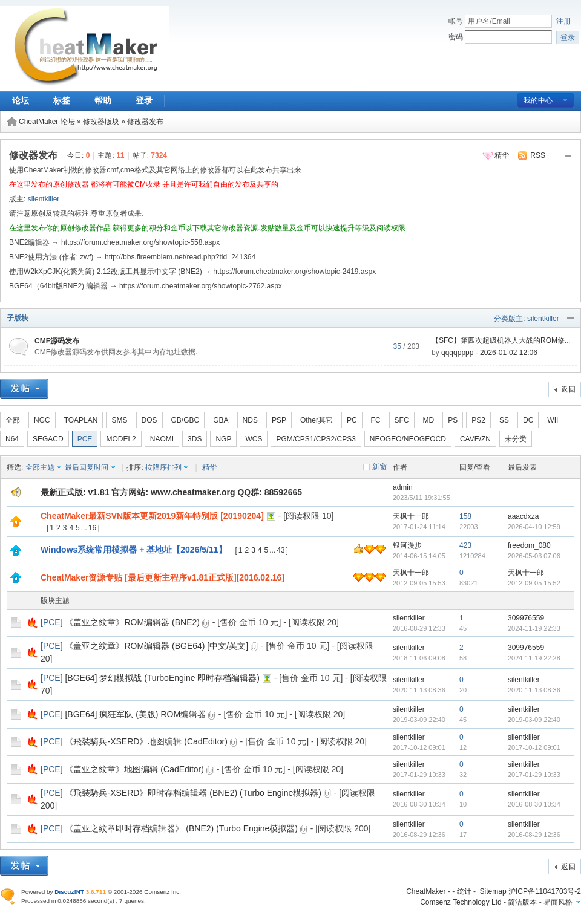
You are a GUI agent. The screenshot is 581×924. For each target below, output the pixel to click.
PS (453, 420)
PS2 (478, 420)
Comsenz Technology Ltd (461, 902)
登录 (144, 100)
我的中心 (538, 100)
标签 (62, 100)
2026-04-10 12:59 (534, 527)
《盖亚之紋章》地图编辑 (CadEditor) (134, 769)
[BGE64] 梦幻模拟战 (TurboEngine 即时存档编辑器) (162, 678)
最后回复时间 (87, 467)
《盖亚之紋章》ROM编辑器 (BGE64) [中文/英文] (156, 646)
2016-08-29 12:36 (534, 835)
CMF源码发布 (57, 341)
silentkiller (44, 199)
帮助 (103, 100)
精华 (502, 155)
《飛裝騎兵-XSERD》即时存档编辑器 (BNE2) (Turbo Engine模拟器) (193, 793)
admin (403, 487)
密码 (456, 37)
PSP (279, 420)
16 (92, 528)
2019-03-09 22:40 (534, 720)
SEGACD (48, 439)
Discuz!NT (69, 892)
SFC (402, 420)
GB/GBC (185, 420)
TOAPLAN (81, 420)
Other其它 (317, 420)
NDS (250, 420)
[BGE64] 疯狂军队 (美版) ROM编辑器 (135, 714)
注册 (563, 21)
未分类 (516, 439)
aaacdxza (523, 516)
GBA (221, 420)
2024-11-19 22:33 (534, 628)
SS (504, 420)
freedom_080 (529, 545)
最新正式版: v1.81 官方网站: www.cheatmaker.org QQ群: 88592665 (171, 492)
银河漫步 (407, 545)
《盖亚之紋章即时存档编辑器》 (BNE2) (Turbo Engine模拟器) (181, 828)
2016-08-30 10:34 (534, 804)
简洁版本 (522, 902)
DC (528, 420)
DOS (149, 420)
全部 (13, 420)
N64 (12, 439)
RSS (538, 155)
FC (376, 420)
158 (465, 516)
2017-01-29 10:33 (534, 775)
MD (429, 420)
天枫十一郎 (411, 516)
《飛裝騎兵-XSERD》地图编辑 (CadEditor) (146, 741)
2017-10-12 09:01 (534, 747)
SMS (119, 420)
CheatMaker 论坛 (47, 122)
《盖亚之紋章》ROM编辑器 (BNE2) (132, 622)
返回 (568, 389)
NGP (223, 439)
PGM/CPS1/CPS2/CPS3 (316, 439)
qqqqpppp (457, 353)
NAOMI (162, 439)
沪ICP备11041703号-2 (545, 891)
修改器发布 (145, 122)
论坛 (21, 100)
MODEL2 (121, 439)
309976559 (526, 618)
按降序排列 (163, 467)
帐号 (456, 21)
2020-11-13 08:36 (534, 690)
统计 (464, 891)
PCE (85, 439)
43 (281, 550)
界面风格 (558, 902)
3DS (195, 439)
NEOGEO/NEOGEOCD (408, 439)
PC (352, 420)
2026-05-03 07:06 (534, 556)
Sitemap (493, 891)
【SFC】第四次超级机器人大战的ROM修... (501, 340)
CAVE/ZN (475, 439)
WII (553, 420)
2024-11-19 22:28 (534, 658)
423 (465, 545)
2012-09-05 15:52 (534, 583)
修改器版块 (101, 122)
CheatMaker (426, 891)
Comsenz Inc (162, 892)
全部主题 (40, 467)
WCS (254, 439)
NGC (42, 420)
